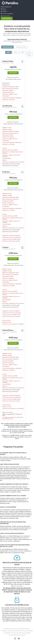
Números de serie (7, 322)
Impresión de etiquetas (8, 92)
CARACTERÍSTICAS (6, 7)
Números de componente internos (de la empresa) (13, 152)
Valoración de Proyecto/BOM (10, 150)
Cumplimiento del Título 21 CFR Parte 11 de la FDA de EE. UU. (13, 418)
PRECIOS (3, 9)
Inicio (5, 629)
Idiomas (5, 631)
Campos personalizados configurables (12, 98)
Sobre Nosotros (15, 635)
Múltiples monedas (7, 129)
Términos (21, 633)
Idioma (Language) (7, 14)
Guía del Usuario (14, 631)
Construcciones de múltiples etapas (11, 239)
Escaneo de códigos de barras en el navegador (11, 156)
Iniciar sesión (5, 16)
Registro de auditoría (8, 412)
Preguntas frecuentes (11, 633)
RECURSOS (4, 11)
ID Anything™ (6, 96)
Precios (28, 629)
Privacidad (28, 633)
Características (21, 629)
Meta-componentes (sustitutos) (10, 89)
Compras (5, 148)
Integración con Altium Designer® (11, 235)
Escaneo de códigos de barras (10, 94)
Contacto (23, 635)
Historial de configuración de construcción (13, 162)
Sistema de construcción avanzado (11, 241)
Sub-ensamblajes (7, 158)
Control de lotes (6, 320)
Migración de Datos (17, 586)
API (21, 631)
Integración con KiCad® (8, 100)
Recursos (26, 631)
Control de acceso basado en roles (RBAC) (13, 324)
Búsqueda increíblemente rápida (10, 87)
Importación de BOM (8, 90)
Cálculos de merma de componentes (12, 237)
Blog (31, 631)
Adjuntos (5, 160)
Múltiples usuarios (7, 128)
